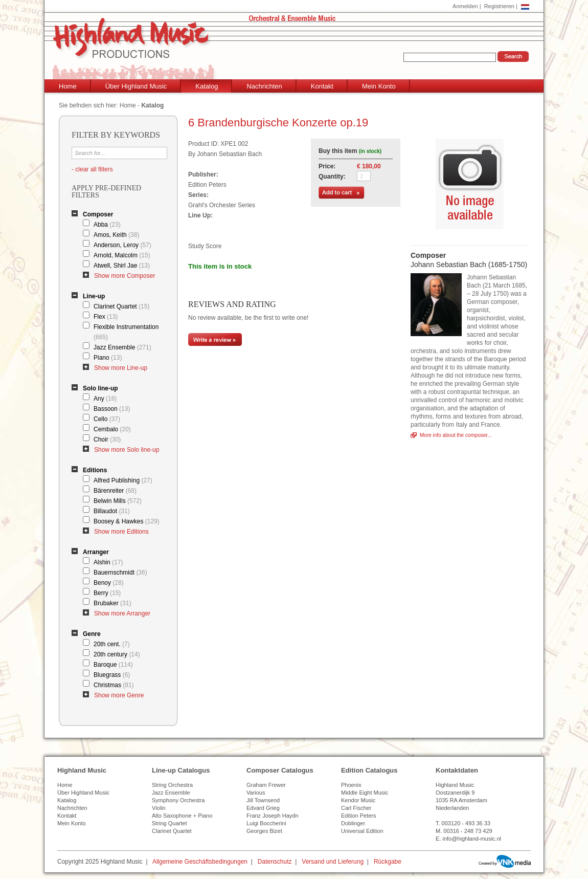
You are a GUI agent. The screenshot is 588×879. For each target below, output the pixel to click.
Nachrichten (264, 86)
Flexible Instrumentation (126, 332)
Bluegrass (112, 675)
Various (256, 793)
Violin (159, 808)
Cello (107, 419)
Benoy (109, 583)
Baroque (113, 665)
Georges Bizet (264, 831)
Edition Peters (358, 816)
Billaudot (112, 511)
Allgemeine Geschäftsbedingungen (200, 862)
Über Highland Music (136, 86)
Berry (107, 593)
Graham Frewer (266, 785)
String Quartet (169, 823)
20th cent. (112, 644)
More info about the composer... (456, 435)
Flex (106, 317)
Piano (108, 358)
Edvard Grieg (263, 808)
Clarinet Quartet (121, 306)
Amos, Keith (116, 235)
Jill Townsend (263, 800)
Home (68, 86)
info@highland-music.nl (472, 839)
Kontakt (322, 86)
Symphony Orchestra (178, 800)
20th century (117, 654)
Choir (107, 440)
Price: (327, 166)
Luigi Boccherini (266, 823)
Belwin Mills (118, 501)
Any (105, 399)
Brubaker (112, 603)
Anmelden (465, 6)
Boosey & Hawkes (127, 521)
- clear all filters (92, 169)
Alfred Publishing (123, 480)
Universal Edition (362, 831)
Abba (107, 225)
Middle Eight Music (365, 793)
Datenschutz (275, 862)
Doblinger (353, 823)
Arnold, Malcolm (122, 255)
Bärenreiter (115, 491)
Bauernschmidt (120, 573)
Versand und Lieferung (333, 862)
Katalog (207, 86)
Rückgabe (388, 862)
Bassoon (112, 409)
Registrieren (499, 6)
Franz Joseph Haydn (273, 816)
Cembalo (112, 429)
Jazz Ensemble (122, 347)
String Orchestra (172, 785)
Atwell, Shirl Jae (122, 266)
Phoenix (351, 785)
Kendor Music (358, 800)
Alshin (108, 562)
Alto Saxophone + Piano (182, 816)
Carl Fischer (356, 808)
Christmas (114, 685)
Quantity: (332, 177)
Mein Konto (379, 86)
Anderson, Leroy (122, 245)
